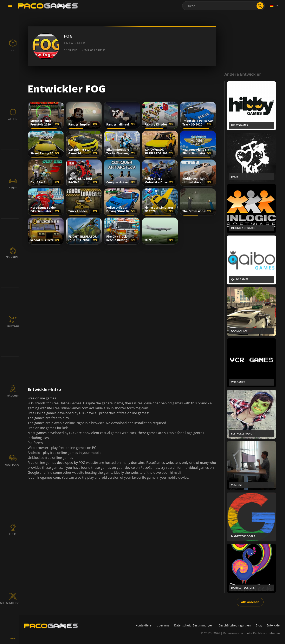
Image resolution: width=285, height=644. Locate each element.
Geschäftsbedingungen (235, 625)
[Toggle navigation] (10, 7)
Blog (259, 625)
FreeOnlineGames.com (71, 408)
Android (34, 453)
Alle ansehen (250, 602)
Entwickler (274, 625)
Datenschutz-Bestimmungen (194, 625)
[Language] (274, 6)
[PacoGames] (51, 626)
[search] (260, 6)
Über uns (163, 625)
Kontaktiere (144, 625)
